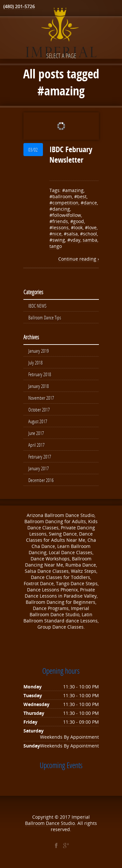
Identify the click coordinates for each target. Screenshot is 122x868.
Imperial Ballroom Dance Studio (57, 820)
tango (56, 246)
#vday (74, 240)
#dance (89, 203)
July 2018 (35, 362)
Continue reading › (79, 259)
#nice (55, 234)
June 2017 (36, 433)
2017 (66, 817)
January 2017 (39, 468)
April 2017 (36, 445)
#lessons (59, 227)
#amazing (73, 190)
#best (80, 196)
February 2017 (40, 457)
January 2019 (39, 351)
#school (88, 234)
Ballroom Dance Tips (45, 317)
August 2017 (38, 421)
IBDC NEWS (37, 306)
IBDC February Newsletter (71, 154)
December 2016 (41, 480)
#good (77, 221)
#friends (59, 221)
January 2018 (39, 386)
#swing (57, 240)
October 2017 (39, 410)
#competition (64, 203)
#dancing (60, 209)
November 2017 (41, 398)
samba (90, 240)
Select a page (61, 56)
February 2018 (40, 374)
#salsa (71, 234)
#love (91, 227)
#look (77, 227)
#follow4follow (65, 215)
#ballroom (61, 196)
